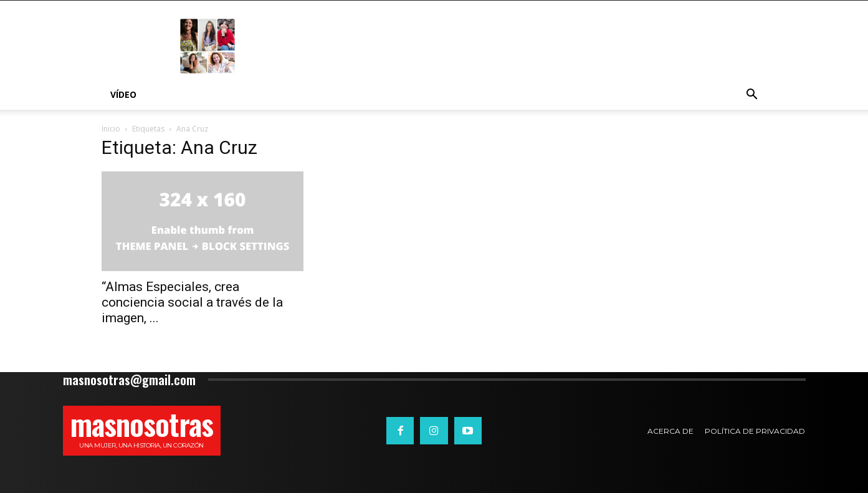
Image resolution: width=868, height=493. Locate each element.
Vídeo (123, 94)
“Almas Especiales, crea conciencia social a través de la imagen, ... (192, 302)
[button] (752, 96)
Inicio (111, 129)
